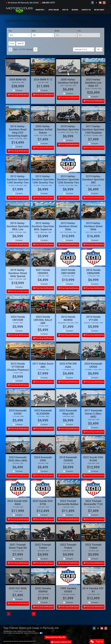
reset (20, 44)
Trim (79, 31)
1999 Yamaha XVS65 (68, 595)
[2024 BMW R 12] (43, 67)
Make (34, 31)
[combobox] (20, 35)
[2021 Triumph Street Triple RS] (18, 537)
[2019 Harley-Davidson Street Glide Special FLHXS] (18, 263)
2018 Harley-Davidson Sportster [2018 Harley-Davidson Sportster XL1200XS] (68, 133)
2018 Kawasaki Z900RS (68, 464)
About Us (19, 631)
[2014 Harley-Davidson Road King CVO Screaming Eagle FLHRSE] (18, 119)
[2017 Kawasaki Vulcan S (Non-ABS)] (93, 403)
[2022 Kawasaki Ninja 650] (68, 403)
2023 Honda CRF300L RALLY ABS (43, 325)
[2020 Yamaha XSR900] (43, 581)
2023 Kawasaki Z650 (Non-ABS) (18, 464)
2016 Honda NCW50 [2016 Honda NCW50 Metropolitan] (68, 323)
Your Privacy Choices (36, 633)
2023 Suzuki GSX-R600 (18, 507)
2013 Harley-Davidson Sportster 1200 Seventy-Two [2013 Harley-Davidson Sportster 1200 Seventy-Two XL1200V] (43, 184)
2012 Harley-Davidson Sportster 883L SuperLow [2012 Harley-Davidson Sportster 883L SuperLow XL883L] (43, 231)
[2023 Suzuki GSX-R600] (18, 494)
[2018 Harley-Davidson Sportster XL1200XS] (68, 119)
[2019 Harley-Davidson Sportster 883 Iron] (93, 169)
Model (57, 31)
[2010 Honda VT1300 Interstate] (93, 309)
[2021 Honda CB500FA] (43, 263)
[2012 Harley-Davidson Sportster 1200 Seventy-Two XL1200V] (18, 169)
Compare (19, 90)
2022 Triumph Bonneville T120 (93, 507)
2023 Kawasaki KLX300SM (43, 417)
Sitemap (26, 633)
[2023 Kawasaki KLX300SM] (43, 403)
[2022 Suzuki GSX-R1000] (93, 450)
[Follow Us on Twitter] (96, 3)
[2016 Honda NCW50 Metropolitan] (68, 309)
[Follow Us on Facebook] (92, 3)
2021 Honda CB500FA (43, 276)
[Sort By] (84, 49)
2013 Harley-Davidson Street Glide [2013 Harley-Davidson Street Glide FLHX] (68, 231)
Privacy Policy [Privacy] (32, 631)
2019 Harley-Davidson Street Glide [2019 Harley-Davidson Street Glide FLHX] (93, 231)
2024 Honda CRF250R (18, 323)
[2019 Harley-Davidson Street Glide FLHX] (93, 216)
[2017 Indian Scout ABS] (43, 356)
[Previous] (10, 49)
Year (10, 31)
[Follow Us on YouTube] (100, 3)
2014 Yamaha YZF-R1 (93, 595)
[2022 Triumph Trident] (43, 537)
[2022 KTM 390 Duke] (68, 356)
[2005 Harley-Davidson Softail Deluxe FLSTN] (43, 119)
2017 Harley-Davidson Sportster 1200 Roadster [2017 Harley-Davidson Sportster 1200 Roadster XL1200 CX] (93, 134)
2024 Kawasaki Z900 (43, 464)
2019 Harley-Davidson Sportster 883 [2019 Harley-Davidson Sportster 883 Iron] (93, 184)
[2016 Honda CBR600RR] (93, 263)
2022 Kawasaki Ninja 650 (68, 417)
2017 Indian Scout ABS (43, 370)
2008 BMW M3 (18, 80)
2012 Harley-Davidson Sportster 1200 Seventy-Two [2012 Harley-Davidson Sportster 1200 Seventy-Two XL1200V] (18, 184)
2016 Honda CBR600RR (93, 276)
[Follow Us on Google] (104, 3)
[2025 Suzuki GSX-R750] (43, 494)
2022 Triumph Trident (43, 551)
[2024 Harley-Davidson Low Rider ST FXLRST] (93, 67)
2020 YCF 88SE (18, 593)
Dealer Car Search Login (9, 633)
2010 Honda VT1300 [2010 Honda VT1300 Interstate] (93, 323)
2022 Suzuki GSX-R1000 (93, 464)
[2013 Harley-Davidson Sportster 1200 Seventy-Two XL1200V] (43, 169)
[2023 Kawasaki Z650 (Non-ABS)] (18, 450)
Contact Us (25, 631)
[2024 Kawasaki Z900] (43, 450)
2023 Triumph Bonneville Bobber (68, 507)
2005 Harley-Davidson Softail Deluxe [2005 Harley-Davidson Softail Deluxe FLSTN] (43, 134)
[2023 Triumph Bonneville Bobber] (68, 494)
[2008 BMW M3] (18, 67)
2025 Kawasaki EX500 (18, 417)
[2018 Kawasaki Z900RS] (68, 450)
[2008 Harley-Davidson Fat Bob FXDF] (68, 67)
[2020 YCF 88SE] (18, 581)
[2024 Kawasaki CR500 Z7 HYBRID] (93, 356)
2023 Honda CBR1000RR (68, 276)
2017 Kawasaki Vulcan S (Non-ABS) (93, 419)
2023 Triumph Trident (93, 551)
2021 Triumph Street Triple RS (18, 551)
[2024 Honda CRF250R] (18, 309)
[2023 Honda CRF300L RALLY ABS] (43, 309)
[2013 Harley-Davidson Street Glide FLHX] (68, 216)
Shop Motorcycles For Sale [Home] (10, 631)
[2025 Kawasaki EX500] (18, 403)
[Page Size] (99, 49)
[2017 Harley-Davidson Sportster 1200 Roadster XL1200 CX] (93, 119)
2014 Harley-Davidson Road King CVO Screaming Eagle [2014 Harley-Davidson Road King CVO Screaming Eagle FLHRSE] (18, 136)
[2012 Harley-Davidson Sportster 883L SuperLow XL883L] (43, 216)
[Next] (35, 49)
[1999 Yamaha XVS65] (68, 581)
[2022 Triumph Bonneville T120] (93, 494)
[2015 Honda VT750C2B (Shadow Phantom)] (18, 356)
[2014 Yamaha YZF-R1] (93, 581)
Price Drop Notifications (18, 95)
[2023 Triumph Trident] (93, 537)
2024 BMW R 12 (43, 80)
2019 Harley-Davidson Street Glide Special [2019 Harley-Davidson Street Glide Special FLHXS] (18, 278)
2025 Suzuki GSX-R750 (43, 507)
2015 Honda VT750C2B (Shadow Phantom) (18, 372)
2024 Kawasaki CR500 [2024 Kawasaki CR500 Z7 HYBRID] (93, 370)
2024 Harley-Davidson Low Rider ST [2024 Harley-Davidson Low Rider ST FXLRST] (93, 83)
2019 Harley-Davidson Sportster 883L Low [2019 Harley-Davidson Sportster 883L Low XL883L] (18, 231)
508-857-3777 (49, 3)
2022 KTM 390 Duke (68, 370)
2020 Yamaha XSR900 (43, 595)
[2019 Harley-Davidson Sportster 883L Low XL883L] (18, 216)
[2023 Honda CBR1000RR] (68, 263)
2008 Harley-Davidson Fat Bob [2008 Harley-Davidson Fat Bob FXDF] (68, 81)
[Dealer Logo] (19, 10)
